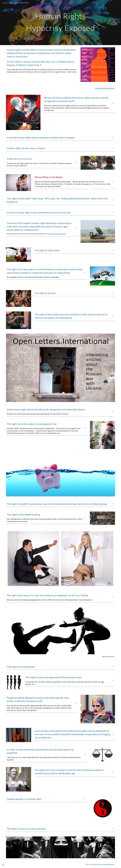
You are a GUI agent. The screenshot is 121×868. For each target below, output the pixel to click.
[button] (113, 104)
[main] (60, 23)
